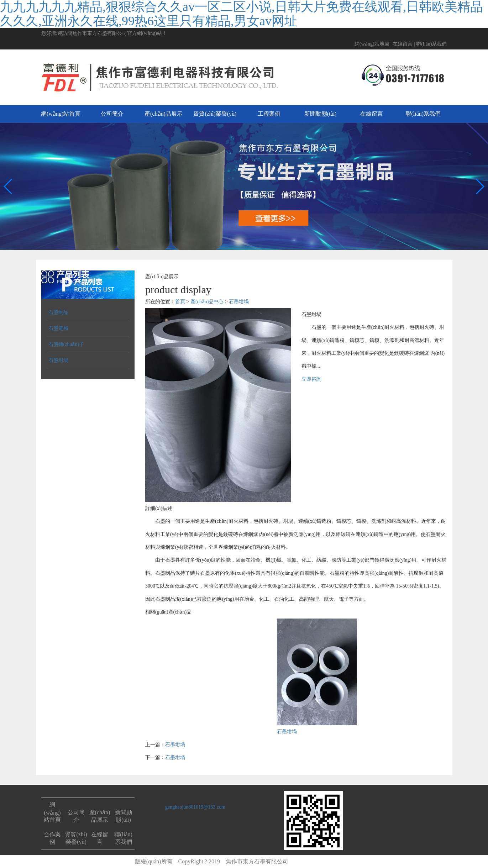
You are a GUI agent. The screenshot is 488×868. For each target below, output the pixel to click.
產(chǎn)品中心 (207, 302)
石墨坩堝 (239, 302)
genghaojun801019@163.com (195, 807)
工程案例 (269, 114)
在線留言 (403, 44)
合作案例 (52, 838)
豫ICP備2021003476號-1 (324, 861)
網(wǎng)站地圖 (372, 44)
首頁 (180, 302)
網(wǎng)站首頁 (61, 114)
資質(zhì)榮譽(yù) (215, 114)
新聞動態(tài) (321, 114)
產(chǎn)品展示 (164, 114)
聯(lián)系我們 (431, 44)
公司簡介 (112, 114)
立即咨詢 (311, 379)
